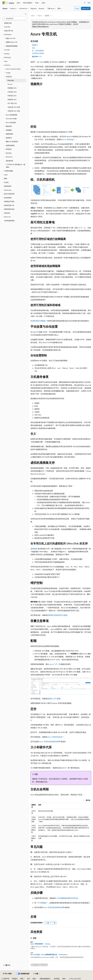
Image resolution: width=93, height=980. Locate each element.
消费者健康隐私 (45, 979)
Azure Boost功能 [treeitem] (11, 119)
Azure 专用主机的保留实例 (49, 741)
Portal (77, 8)
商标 (64, 979)
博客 (22, 979)
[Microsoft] (4, 3)
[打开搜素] (85, 3)
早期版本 (15, 979)
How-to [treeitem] (10, 84)
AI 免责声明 (5, 979)
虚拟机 (47, 16)
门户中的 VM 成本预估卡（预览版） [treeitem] (15, 166)
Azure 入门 (86, 8)
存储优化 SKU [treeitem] (12, 99)
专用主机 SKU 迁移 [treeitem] (14, 111)
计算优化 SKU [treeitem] (12, 92)
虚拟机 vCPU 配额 (54, 699)
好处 (34, 48)
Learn (33, 16)
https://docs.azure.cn (40, 26)
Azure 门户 (53, 664)
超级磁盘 (34, 549)
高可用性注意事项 (38, 53)
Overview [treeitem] (7, 27)
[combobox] (14, 18)
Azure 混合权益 (68, 139)
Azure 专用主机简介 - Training (40, 944)
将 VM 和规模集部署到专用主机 (66, 898)
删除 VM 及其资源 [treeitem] (12, 142)
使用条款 (57, 979)
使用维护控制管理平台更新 (57, 615)
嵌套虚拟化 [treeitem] (10, 161)
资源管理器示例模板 (38, 321)
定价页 (63, 768)
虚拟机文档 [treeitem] (8, 23)
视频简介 (35, 45)
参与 (29, 979)
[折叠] (26, 14)
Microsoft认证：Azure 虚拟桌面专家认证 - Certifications (49, 955)
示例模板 (43, 903)
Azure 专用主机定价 (55, 737)
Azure (40, 16)
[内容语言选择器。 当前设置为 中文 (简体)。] (7, 974)
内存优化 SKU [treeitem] (12, 96)
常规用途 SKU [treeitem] (12, 88)
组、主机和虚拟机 (38, 51)
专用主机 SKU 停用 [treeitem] (14, 107)
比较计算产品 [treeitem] (9, 31)
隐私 (34, 979)
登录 (89, 3)
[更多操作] (89, 16)
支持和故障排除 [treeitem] (9, 221)
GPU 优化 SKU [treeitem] (12, 103)
